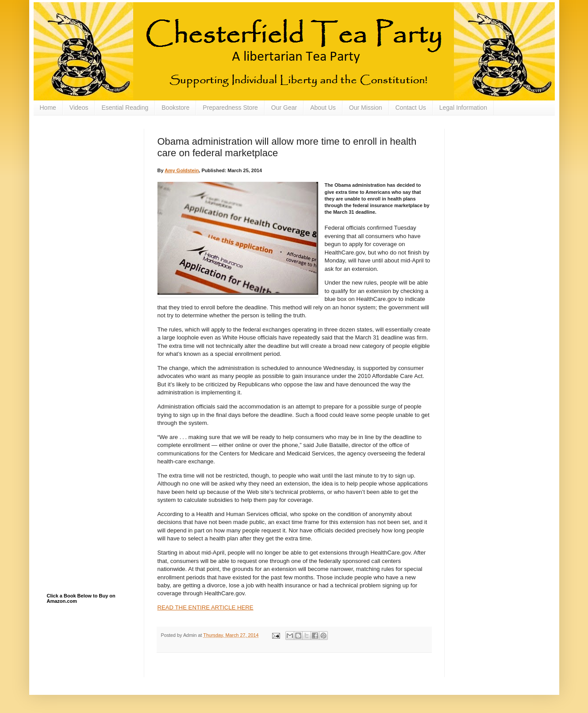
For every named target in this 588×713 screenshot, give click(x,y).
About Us (323, 108)
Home (48, 108)
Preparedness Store (230, 108)
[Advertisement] (91, 173)
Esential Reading (125, 108)
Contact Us (411, 108)
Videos (79, 108)
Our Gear (284, 108)
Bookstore (175, 108)
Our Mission (366, 108)
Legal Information (463, 108)
